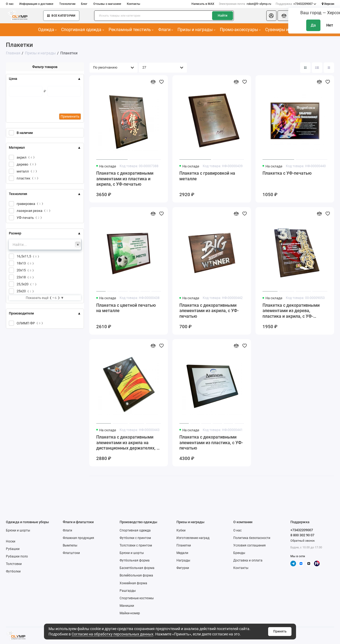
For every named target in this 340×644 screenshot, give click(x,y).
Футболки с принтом (135, 538)
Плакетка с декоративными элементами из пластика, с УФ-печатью (211, 443)
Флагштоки (71, 553)
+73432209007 (296, 4)
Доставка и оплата (248, 560)
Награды (183, 560)
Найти (223, 16)
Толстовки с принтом (136, 545)
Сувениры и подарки (287, 30)
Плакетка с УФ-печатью (287, 173)
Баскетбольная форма (137, 568)
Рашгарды (128, 591)
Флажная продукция (78, 538)
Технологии (67, 4)
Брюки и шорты (18, 530)
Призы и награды (196, 30)
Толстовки (14, 564)
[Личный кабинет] (271, 16)
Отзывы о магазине (107, 4)
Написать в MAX (203, 4)
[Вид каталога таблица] (329, 68)
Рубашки (13, 549)
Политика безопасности (252, 538)
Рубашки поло (17, 556)
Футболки (13, 571)
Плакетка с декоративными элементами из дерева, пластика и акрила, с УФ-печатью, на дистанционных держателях (291, 311)
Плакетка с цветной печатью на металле (126, 308)
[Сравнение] (284, 16)
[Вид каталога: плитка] (305, 68)
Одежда (47, 30)
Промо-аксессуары (240, 30)
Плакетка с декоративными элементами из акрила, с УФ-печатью (209, 311)
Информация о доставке (36, 4)
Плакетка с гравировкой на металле (207, 176)
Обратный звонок (303, 541)
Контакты (134, 4)
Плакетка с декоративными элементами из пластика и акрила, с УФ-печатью (125, 179)
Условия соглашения (250, 545)
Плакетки (184, 545)
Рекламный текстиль (131, 30)
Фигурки (183, 568)
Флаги (166, 30)
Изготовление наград (193, 538)
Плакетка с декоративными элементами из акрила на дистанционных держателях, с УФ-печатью (127, 443)
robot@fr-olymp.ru (245, 4)
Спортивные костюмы (137, 598)
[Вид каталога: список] (317, 68)
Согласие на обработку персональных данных (112, 634)
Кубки (181, 530)
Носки (11, 541)
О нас (10, 4)
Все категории (61, 16)
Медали (182, 553)
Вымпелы (70, 545)
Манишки (127, 606)
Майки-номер (130, 613)
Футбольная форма (135, 560)
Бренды (239, 553)
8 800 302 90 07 (302, 535)
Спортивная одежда (82, 30)
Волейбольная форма (136, 575)
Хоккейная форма (133, 583)
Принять (280, 631)
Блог (84, 4)
